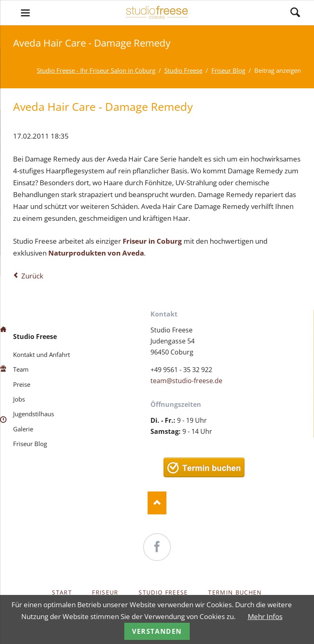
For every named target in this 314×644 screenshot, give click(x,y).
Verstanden (157, 631)
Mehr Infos (265, 616)
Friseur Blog (30, 444)
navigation (25, 13)
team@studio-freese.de (186, 381)
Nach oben (157, 503)
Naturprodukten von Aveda (96, 253)
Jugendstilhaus (34, 414)
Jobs (19, 399)
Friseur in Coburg (152, 241)
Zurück (32, 276)
